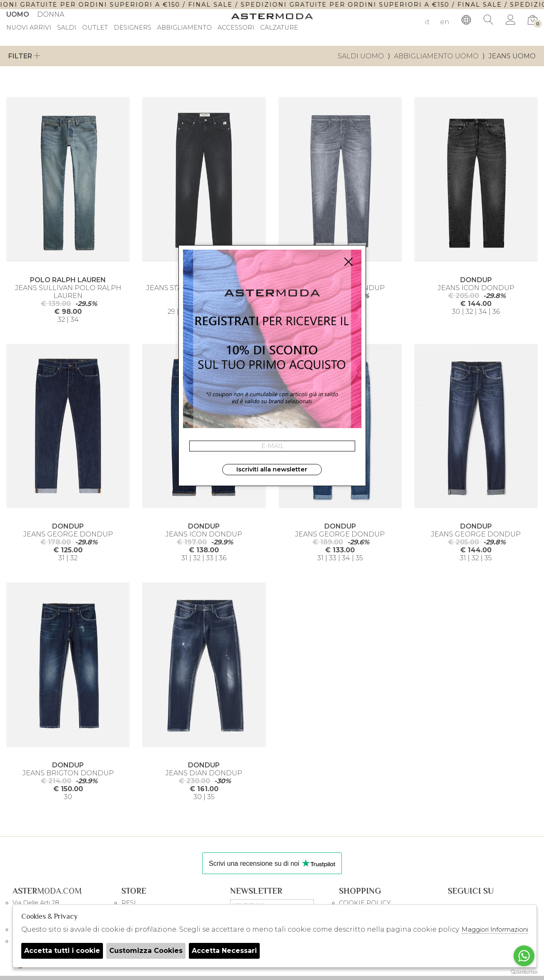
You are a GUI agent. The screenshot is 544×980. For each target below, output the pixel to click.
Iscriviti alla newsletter (272, 469)
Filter (24, 56)
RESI (129, 903)
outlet (95, 28)
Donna (51, 14)
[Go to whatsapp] (524, 956)
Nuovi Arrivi (29, 28)
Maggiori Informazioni (495, 929)
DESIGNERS (133, 28)
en (445, 22)
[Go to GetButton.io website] (524, 972)
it (427, 22)
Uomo (18, 14)
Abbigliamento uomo (436, 56)
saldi (67, 28)
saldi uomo (361, 56)
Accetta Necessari (224, 951)
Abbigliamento (184, 28)
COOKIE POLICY (365, 903)
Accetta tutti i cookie (62, 951)
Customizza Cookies (146, 951)
